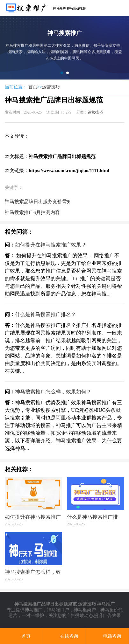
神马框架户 (85, 610)
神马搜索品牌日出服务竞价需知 (38, 202)
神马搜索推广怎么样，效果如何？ (53, 392)
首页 (33, 87)
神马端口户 (58, 610)
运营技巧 (51, 87)
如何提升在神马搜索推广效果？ (51, 245)
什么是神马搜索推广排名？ (46, 314)
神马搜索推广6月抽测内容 (32, 212)
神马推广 (33, 610)
